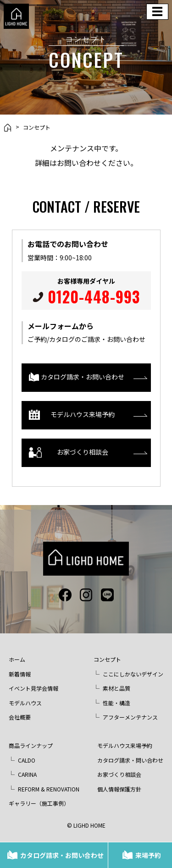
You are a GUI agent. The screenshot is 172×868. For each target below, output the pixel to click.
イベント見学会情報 (33, 688)
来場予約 (148, 855)
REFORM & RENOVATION (49, 789)
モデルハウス (25, 703)
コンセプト (37, 127)
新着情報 (20, 674)
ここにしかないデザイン (133, 674)
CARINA (27, 774)
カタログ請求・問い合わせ (130, 760)
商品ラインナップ (31, 745)
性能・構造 (117, 703)
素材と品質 (117, 688)
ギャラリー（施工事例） (39, 803)
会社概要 (20, 717)
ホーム (17, 659)
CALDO (27, 760)
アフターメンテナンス (130, 717)
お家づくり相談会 (69, 453)
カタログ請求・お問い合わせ (62, 855)
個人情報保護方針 (119, 789)
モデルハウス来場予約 (72, 415)
